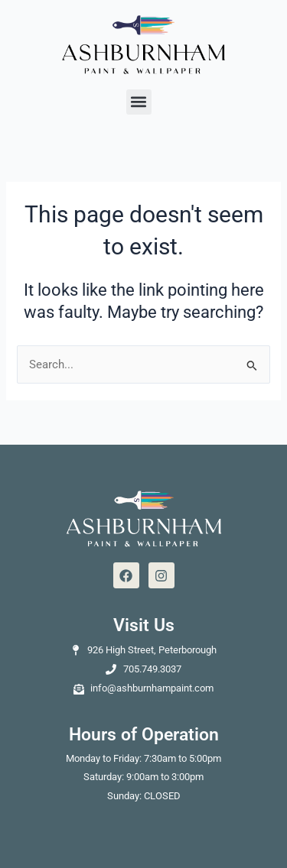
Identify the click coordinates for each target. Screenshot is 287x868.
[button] (139, 102)
